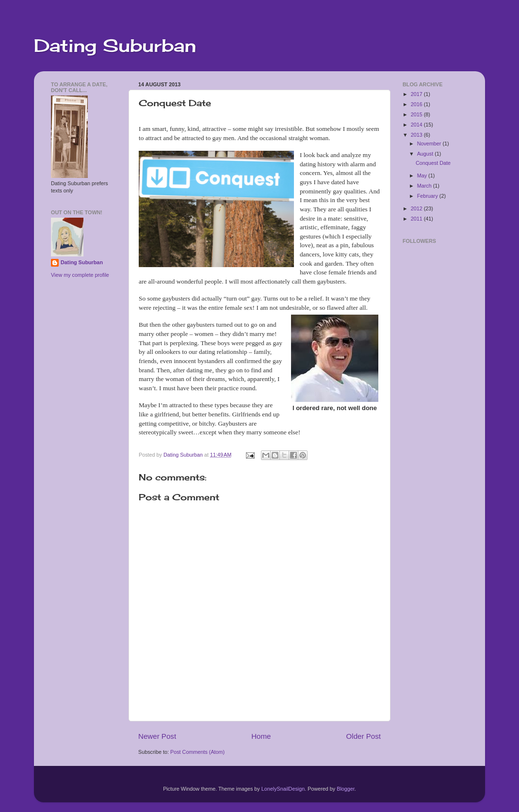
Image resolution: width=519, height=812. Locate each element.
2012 (417, 208)
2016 (417, 104)
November (430, 143)
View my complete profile (80, 275)
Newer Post (157, 736)
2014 (417, 125)
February (428, 196)
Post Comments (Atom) (197, 752)
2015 (417, 114)
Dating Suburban (115, 46)
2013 (417, 135)
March (425, 186)
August (426, 154)
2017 (417, 94)
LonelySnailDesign (283, 789)
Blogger (346, 789)
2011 (417, 219)
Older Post (364, 736)
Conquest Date (433, 163)
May (423, 175)
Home (261, 736)
